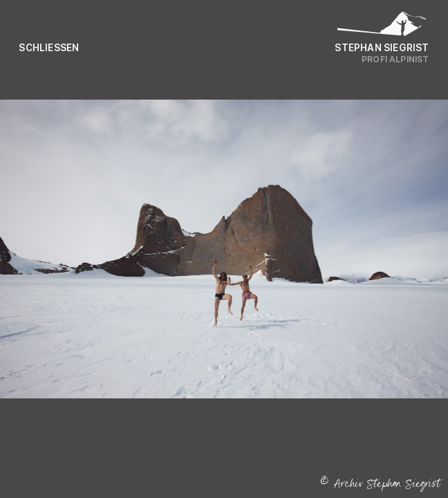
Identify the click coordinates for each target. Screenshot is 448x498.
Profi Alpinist (395, 59)
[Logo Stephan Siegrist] (382, 27)
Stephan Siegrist (382, 48)
